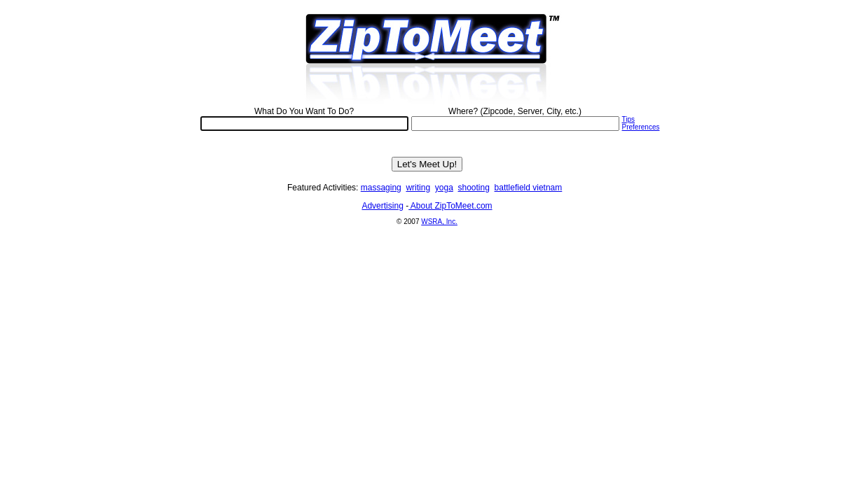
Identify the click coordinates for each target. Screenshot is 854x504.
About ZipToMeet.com (450, 206)
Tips (629, 119)
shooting (474, 188)
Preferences (641, 127)
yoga (444, 188)
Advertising (382, 206)
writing (418, 188)
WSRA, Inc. (439, 222)
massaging (381, 188)
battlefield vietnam (529, 188)
